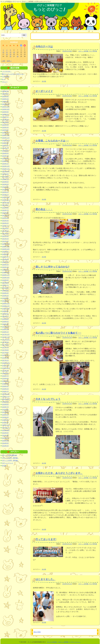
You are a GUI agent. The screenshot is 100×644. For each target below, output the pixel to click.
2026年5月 (5, 91)
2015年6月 (5, 410)
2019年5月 (5, 290)
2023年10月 (6, 171)
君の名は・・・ (44, 209)
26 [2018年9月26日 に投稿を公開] (10, 56)
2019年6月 (5, 288)
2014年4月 (5, 446)
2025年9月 (5, 112)
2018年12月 (6, 303)
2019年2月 (5, 298)
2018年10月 (6, 309)
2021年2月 (5, 239)
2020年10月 (6, 249)
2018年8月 (5, 314)
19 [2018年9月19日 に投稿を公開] (10, 54)
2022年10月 (6, 202)
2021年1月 (5, 241)
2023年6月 (5, 182)
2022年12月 (6, 197)
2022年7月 (5, 210)
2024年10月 (6, 140)
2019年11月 (6, 275)
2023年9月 (5, 174)
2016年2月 (5, 389)
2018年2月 (5, 329)
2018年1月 (5, 332)
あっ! (4, 79)
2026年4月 (5, 94)
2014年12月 (6, 425)
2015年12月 (6, 394)
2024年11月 (6, 138)
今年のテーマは (44, 46)
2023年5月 (5, 184)
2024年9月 (5, 143)
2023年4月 (5, 187)
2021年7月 (5, 226)
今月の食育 (5, 77)
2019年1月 (5, 301)
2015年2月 (5, 420)
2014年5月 (5, 443)
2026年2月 (5, 99)
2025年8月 (5, 114)
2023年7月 (5, 179)
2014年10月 (6, 430)
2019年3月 (5, 296)
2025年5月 (5, 122)
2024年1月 (5, 164)
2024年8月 (5, 146)
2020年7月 (5, 257)
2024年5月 (5, 153)
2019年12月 (6, 272)
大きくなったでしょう (48, 399)
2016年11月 (6, 366)
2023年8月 (5, 177)
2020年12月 (6, 244)
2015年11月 (6, 397)
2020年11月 (6, 246)
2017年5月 (5, 353)
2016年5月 (5, 381)
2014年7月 (5, 438)
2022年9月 (5, 205)
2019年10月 (6, 278)
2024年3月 (5, 158)
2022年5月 (5, 215)
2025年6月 (5, 120)
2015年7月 (5, 407)
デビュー (5, 82)
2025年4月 (5, 125)
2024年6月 (5, 151)
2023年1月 (5, 195)
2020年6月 (5, 259)
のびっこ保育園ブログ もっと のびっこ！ (50, 16)
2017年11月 (6, 337)
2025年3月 (5, 127)
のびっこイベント (8, 463)
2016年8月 (5, 373)
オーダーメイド (44, 91)
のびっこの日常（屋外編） (10, 460)
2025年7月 (5, 117)
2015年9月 (5, 402)
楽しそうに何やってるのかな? (52, 267)
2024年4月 (5, 156)
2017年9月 (5, 342)
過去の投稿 (37, 632)
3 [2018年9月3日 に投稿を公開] (3, 50)
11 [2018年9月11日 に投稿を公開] (7, 52)
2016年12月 (6, 363)
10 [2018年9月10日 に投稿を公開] (3, 52)
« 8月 (3, 61)
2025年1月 (5, 133)
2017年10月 (6, 340)
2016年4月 (5, 384)
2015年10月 (6, 399)
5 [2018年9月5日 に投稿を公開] (10, 50)
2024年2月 (5, 161)
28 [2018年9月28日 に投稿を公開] (18, 56)
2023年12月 (6, 166)
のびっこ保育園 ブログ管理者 (88, 51)
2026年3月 (5, 96)
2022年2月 (5, 223)
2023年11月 (6, 169)
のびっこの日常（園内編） (10, 458)
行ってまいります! (46, 539)
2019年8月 (5, 283)
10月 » (9, 61)
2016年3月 (5, 386)
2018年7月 (5, 316)
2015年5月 (5, 412)
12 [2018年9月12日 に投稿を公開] (10, 52)
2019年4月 (5, 293)
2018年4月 (5, 324)
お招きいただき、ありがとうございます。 (59, 473)
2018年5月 (5, 322)
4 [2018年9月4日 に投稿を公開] (7, 50)
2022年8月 (5, 208)
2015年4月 (5, 415)
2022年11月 (6, 200)
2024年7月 (5, 148)
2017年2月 (5, 358)
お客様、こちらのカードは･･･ (52, 141)
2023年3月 (5, 190)
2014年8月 (5, 435)
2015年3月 (5, 417)
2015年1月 (5, 422)
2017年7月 (5, 347)
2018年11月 (6, 306)
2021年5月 (5, 231)
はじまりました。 (46, 579)
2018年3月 (5, 327)
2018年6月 (5, 319)
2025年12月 (6, 104)
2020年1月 (5, 270)
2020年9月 (5, 252)
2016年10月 (6, 368)
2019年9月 (5, 280)
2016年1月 (5, 391)
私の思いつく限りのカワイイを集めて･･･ (58, 333)
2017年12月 (6, 334)
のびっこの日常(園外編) (9, 455)
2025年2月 (5, 130)
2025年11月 (6, 107)
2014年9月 (5, 433)
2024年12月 (6, 135)
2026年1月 (5, 102)
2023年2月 (5, 192)
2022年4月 (5, 218)
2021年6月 (5, 228)
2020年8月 (5, 254)
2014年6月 (5, 441)
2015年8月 (5, 404)
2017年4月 (5, 355)
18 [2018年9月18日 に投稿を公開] (7, 54)
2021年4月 (5, 234)
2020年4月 (5, 262)
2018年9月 (5, 311)
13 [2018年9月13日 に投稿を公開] (14, 52)
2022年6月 (5, 213)
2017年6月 (5, 350)
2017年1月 (5, 360)
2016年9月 (5, 371)
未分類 (44, 81)
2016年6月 (5, 378)
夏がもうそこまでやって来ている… (13, 74)
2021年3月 (5, 236)
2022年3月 (5, 221)
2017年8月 (5, 345)
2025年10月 (6, 109)
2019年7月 (5, 285)
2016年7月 (5, 376)
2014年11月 (6, 428)
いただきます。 (7, 71)
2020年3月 (5, 265)
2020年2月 (5, 267)
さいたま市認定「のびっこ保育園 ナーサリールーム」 (64, 642)
